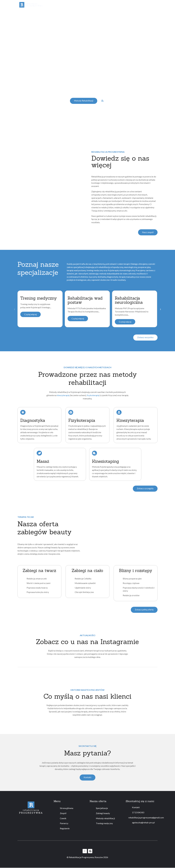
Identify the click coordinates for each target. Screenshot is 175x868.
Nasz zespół (148, 232)
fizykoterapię (93, 395)
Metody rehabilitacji (103, 5)
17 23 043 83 (138, 813)
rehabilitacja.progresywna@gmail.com (146, 818)
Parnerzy (64, 824)
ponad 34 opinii (60, 22)
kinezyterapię (63, 395)
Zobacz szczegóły (145, 489)
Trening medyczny (126, 5)
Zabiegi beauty (81, 5)
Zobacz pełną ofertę (144, 610)
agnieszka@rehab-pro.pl (143, 823)
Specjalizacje (62, 5)
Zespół (47, 5)
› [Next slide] (160, 309)
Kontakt (154, 5)
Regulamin (101, 9)
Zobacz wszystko (145, 338)
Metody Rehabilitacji (84, 101)
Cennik (144, 5)
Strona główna (67, 808)
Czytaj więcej (30, 314)
